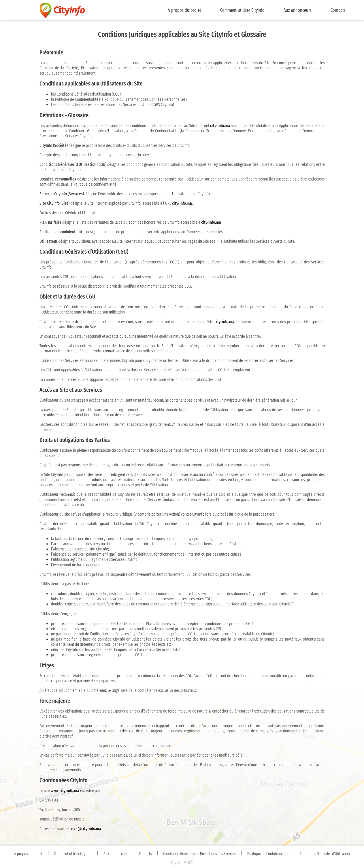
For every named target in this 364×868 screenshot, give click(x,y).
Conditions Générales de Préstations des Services (199, 854)
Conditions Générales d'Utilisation (325, 854)
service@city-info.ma (83, 829)
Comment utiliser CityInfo (242, 10)
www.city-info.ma (65, 791)
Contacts (338, 10)
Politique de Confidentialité (268, 854)
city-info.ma (220, 126)
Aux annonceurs (298, 10)
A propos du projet (184, 10)
